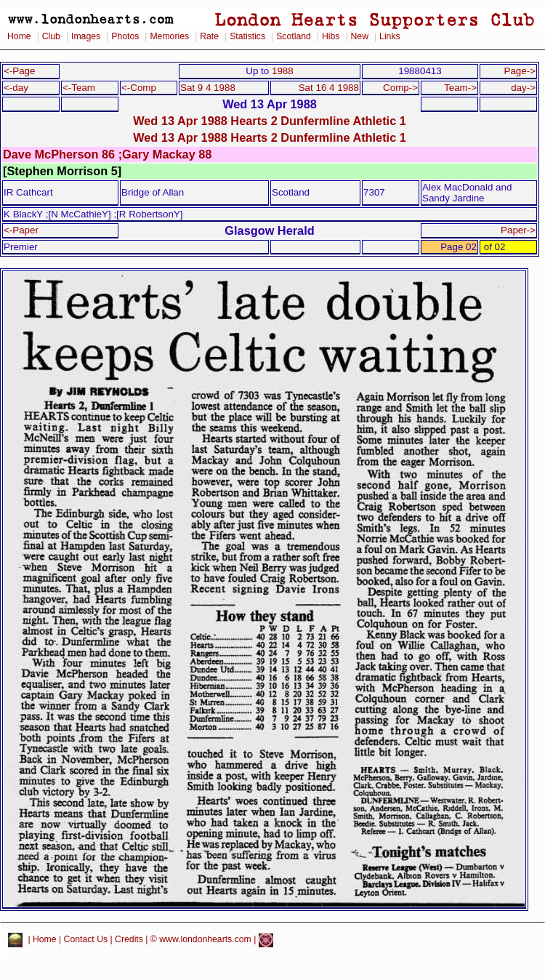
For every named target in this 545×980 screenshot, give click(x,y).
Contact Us (86, 940)
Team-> (460, 88)
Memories (169, 36)
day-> (523, 88)
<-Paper (21, 230)
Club (51, 36)
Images (86, 36)
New (360, 36)
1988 (283, 71)
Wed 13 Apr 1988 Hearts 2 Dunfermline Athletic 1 (270, 121)
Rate (209, 36)
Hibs (331, 36)
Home (19, 36)
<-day (16, 88)
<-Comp (139, 88)
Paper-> (518, 230)
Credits (129, 940)
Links (390, 36)
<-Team (79, 88)
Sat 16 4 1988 (329, 88)
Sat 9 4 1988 (208, 88)
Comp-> (400, 88)
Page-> (520, 71)
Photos (125, 36)
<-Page (20, 71)
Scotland (294, 36)
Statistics (247, 36)
